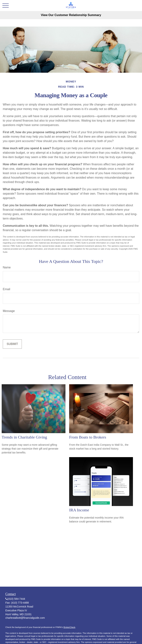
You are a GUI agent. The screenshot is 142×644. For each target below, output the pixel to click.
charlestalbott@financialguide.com (25, 618)
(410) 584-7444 (16, 599)
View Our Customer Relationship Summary (71, 15)
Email (6, 289)
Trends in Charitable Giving (24, 437)
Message (9, 311)
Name (7, 267)
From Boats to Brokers (88, 437)
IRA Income (79, 510)
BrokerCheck (70, 627)
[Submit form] (12, 344)
